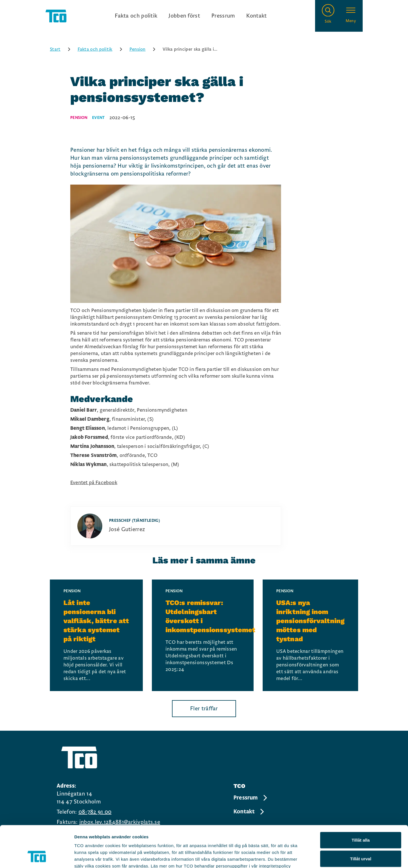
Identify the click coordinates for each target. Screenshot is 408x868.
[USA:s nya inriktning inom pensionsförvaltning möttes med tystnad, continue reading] (310, 635)
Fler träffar (204, 709)
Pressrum (223, 16)
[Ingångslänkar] (191, 16)
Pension (144, 49)
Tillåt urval (361, 820)
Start (62, 49)
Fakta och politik (136, 16)
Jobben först (184, 16)
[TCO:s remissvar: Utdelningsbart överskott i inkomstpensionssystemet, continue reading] (203, 635)
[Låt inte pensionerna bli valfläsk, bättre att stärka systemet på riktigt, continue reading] (96, 635)
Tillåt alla (361, 801)
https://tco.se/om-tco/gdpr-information (115, 834)
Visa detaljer (308, 857)
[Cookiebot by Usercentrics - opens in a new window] (37, 857)
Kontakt (256, 16)
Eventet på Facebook (94, 483)
